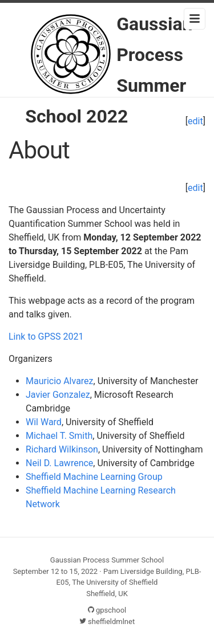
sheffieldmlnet (107, 621)
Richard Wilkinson (62, 449)
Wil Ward (44, 422)
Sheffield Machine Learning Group (94, 477)
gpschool (107, 610)
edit (195, 188)
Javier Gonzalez (58, 395)
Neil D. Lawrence (59, 463)
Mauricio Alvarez (60, 381)
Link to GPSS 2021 (46, 337)
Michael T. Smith (59, 436)
